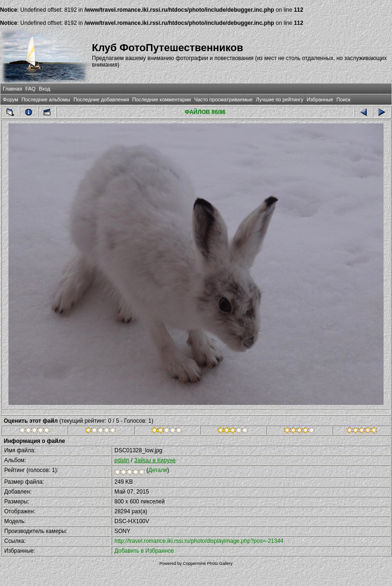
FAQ (30, 89)
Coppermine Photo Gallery (208, 563)
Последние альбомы (46, 99)
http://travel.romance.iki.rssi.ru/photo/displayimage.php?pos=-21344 (199, 541)
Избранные (320, 99)
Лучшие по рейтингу (280, 99)
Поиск (343, 99)
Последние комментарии (162, 99)
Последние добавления (101, 99)
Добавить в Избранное (144, 551)
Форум (11, 99)
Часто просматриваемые (223, 99)
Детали (158, 470)
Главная (12, 89)
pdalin (122, 460)
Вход (45, 89)
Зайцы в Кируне (155, 460)
